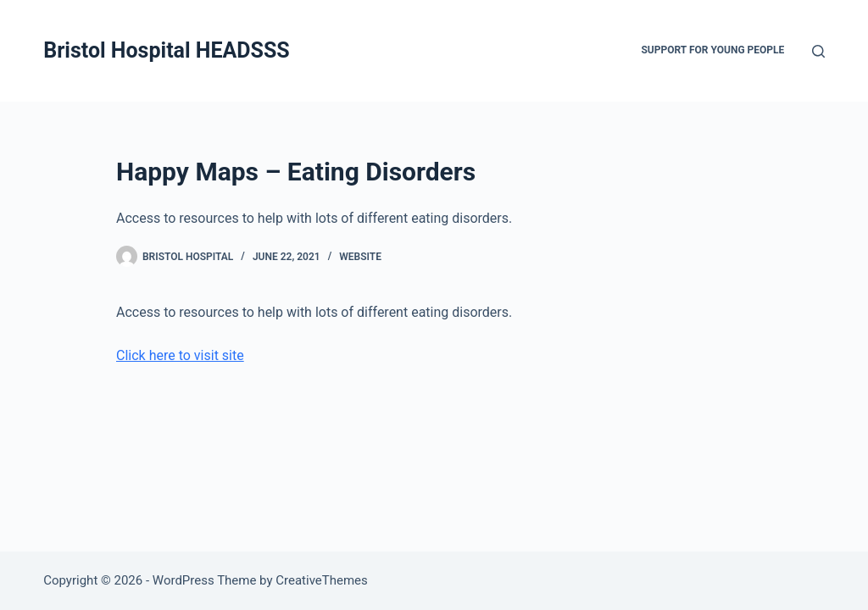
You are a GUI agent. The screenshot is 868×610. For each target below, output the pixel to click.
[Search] (818, 51)
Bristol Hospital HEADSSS (167, 50)
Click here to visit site (180, 355)
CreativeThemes (322, 580)
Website (360, 257)
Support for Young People (712, 50)
